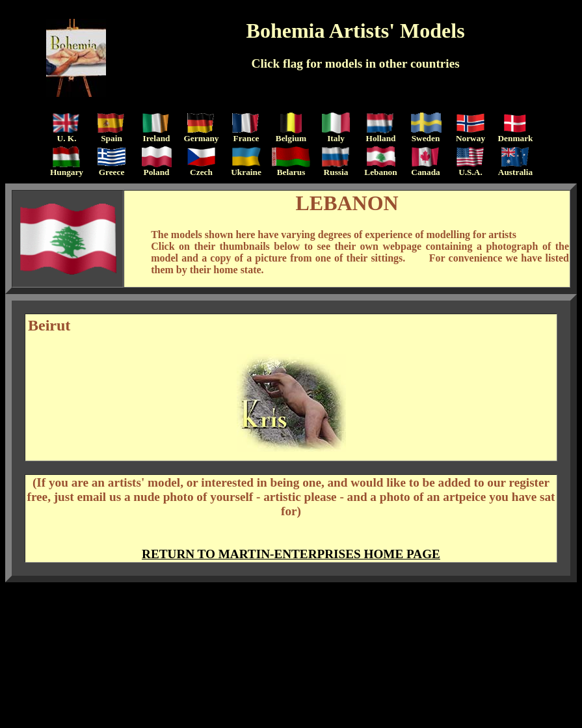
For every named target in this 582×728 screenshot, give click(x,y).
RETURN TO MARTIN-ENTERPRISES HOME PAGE (291, 554)
